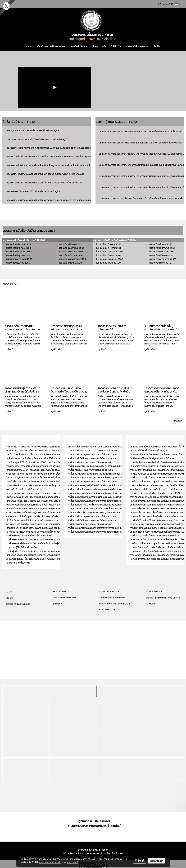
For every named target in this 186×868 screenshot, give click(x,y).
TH (179, 4)
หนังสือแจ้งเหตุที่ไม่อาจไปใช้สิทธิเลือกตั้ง (30, 536)
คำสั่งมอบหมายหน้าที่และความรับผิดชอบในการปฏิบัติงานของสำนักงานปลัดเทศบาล (106, 493)
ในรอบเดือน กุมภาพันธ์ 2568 (162, 248)
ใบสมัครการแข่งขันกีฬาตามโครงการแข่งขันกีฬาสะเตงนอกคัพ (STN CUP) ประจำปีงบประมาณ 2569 (52, 454)
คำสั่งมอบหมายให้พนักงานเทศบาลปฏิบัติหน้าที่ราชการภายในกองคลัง (100, 501)
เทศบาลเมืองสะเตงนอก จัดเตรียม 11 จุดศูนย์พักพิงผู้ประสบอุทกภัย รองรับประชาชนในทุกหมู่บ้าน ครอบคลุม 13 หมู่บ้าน (59, 509)
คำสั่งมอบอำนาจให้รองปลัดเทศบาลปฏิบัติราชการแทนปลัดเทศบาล (99, 474)
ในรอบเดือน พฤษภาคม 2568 (110, 259)
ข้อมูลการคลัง (99, 46)
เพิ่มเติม (156, 46)
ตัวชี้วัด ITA (116, 46)
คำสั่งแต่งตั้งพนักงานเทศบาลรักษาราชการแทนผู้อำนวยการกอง (97, 489)
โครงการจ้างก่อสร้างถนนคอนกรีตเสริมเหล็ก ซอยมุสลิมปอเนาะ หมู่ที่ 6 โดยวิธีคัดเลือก (45, 174)
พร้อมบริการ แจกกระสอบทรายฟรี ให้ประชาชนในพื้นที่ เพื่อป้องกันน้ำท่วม (39, 474)
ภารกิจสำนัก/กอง (79, 46)
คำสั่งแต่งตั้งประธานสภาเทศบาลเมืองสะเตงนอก (90, 470)
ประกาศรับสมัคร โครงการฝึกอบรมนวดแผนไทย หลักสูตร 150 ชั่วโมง (37, 485)
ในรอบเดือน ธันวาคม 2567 (161, 255)
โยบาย (10, 598)
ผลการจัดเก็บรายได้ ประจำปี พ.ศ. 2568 (24, 489)
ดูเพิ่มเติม (10, 349)
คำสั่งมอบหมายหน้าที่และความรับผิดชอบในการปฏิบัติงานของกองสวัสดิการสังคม (106, 497)
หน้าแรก (28, 46)
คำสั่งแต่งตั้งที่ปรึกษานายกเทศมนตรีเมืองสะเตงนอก (92, 458)
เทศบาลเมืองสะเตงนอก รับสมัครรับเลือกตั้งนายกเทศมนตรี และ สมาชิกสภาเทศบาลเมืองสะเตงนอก (51, 555)
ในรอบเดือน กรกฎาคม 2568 (109, 252)
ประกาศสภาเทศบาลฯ (109, 592)
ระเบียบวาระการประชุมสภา (112, 598)
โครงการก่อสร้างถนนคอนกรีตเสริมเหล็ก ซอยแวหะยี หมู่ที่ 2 (33, 191)
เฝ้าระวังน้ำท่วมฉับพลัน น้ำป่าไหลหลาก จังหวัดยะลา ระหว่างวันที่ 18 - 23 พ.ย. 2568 (43, 482)
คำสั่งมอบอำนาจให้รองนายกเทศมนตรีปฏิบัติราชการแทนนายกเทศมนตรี (101, 466)
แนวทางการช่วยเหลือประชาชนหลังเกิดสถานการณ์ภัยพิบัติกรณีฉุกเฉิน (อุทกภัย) (42, 524)
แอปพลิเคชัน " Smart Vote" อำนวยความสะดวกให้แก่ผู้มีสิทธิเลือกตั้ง (43, 540)
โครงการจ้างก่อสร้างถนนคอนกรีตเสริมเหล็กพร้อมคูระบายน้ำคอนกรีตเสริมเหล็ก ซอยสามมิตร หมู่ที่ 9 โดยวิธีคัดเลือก (59, 165)
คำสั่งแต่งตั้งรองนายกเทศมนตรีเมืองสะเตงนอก (90, 462)
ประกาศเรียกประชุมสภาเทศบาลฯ (114, 604)
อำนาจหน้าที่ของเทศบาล (137, 46)
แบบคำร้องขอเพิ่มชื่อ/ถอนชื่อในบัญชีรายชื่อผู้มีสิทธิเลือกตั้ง (39, 543)
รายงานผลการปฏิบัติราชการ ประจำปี (163, 598)
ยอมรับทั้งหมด (156, 861)
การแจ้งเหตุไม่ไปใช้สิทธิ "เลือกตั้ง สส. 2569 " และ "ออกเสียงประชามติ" (39, 462)
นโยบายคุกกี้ (73, 862)
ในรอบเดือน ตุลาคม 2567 (161, 263)
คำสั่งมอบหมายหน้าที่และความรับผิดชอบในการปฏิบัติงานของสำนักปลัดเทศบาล (104, 478)
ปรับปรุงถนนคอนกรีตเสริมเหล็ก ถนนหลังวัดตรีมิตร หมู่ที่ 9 (33, 130)
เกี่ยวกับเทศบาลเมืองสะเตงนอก (52, 46)
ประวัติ (9, 592)
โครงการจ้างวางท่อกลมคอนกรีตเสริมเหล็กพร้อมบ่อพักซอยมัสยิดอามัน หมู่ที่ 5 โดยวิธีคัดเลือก (49, 148)
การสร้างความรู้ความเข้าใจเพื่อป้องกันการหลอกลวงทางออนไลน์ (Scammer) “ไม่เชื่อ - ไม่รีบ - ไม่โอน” (52, 466)
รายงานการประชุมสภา (110, 610)
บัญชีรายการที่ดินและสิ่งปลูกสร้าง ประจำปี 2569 (152, 458)
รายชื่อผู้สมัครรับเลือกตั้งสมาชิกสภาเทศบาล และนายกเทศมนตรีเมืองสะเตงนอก (43, 551)
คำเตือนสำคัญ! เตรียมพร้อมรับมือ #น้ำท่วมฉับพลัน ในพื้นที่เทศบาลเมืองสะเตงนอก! (44, 478)
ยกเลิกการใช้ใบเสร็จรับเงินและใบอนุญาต (149, 451)
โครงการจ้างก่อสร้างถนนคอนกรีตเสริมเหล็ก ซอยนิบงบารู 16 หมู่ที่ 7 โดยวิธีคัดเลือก (44, 183)
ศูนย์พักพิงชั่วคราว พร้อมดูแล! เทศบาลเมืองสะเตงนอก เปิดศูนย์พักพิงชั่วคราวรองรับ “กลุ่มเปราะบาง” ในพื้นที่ (56, 505)
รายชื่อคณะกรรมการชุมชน (65, 598)
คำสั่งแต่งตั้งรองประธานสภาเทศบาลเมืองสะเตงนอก (92, 451)
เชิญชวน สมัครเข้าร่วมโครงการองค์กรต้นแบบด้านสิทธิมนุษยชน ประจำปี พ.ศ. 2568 (44, 528)
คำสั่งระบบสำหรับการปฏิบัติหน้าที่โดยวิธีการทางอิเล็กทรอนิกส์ (96, 485)
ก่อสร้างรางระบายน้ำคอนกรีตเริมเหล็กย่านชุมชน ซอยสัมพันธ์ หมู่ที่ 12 (37, 139)
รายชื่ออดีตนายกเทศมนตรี (18, 604)
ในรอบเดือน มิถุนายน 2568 (109, 255)
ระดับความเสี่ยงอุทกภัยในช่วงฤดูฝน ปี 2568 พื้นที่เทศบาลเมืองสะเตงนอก (39, 512)
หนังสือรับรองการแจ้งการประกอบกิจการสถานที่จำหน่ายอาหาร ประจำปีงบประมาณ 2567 (47, 532)
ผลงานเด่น (151, 604)
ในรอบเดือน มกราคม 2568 (161, 252)
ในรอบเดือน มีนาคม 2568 (160, 244)
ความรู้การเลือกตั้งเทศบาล (18, 563)
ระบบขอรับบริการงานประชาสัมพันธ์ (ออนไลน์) (95, 826)
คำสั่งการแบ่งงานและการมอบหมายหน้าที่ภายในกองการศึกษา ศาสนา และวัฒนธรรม (106, 509)
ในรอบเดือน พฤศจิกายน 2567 (163, 259)
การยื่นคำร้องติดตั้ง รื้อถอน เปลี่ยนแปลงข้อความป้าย (154, 478)
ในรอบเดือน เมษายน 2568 (108, 263)
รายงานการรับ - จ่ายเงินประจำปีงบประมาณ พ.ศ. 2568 (155, 493)
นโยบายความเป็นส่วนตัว (50, 862)
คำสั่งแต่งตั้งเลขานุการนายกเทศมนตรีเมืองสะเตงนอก (93, 454)
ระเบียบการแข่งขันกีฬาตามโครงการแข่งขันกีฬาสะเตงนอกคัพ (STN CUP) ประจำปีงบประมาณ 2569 (51, 451)
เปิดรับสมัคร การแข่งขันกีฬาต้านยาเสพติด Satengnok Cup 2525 (36, 520)
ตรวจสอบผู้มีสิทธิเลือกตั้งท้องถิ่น (21, 547)
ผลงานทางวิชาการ (154, 592)
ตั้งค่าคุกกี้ (139, 861)
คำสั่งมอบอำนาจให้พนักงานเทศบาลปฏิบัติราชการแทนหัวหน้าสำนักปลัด (100, 528)
